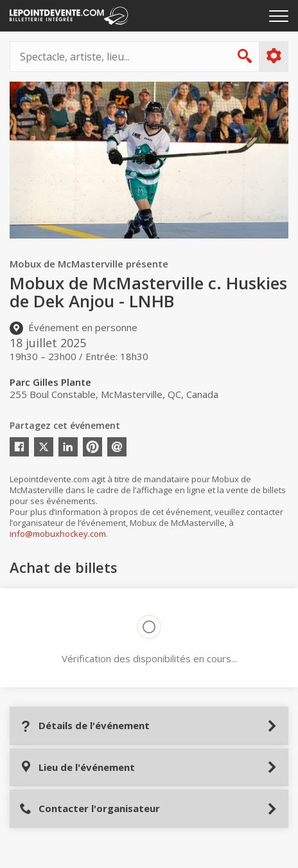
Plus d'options (273, 56)
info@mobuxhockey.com (58, 534)
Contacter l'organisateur (90, 809)
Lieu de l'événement (77, 767)
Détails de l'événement (84, 726)
